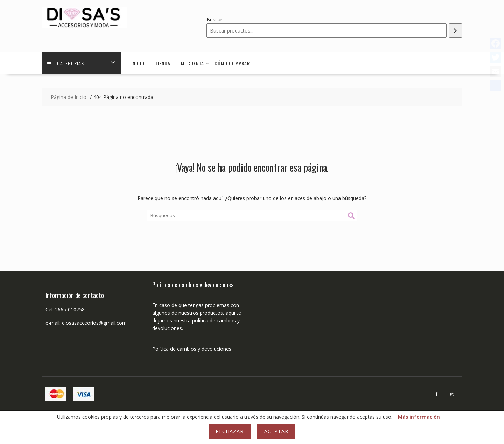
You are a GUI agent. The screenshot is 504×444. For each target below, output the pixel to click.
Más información (419, 417)
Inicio (138, 63)
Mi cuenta (192, 63)
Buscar (214, 19)
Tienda (163, 63)
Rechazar (230, 431)
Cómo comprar (232, 63)
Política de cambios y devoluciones (192, 349)
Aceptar (276, 431)
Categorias (66, 63)
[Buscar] (455, 31)
